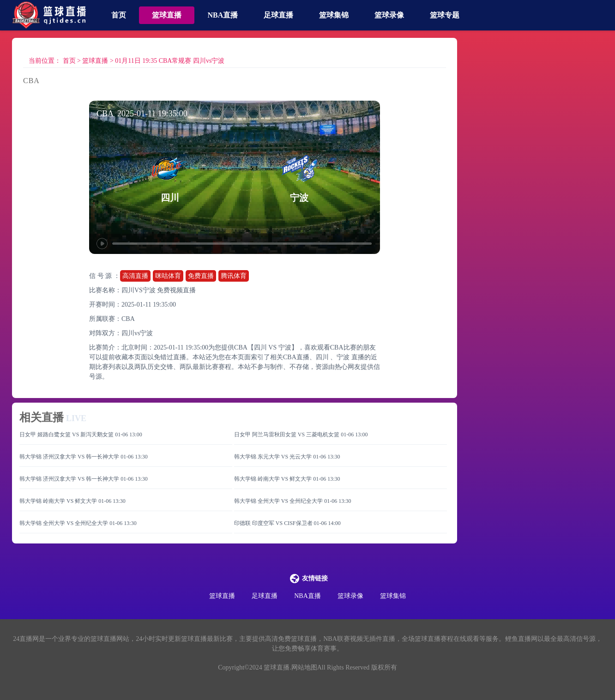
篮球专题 (445, 15)
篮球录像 (389, 15)
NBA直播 (223, 15)
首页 (119, 15)
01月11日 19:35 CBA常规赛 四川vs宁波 (170, 61)
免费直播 (201, 276)
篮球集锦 (334, 15)
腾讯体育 (234, 276)
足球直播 (278, 15)
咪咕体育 (168, 276)
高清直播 (135, 276)
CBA (128, 319)
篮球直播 (167, 15)
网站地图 (304, 667)
